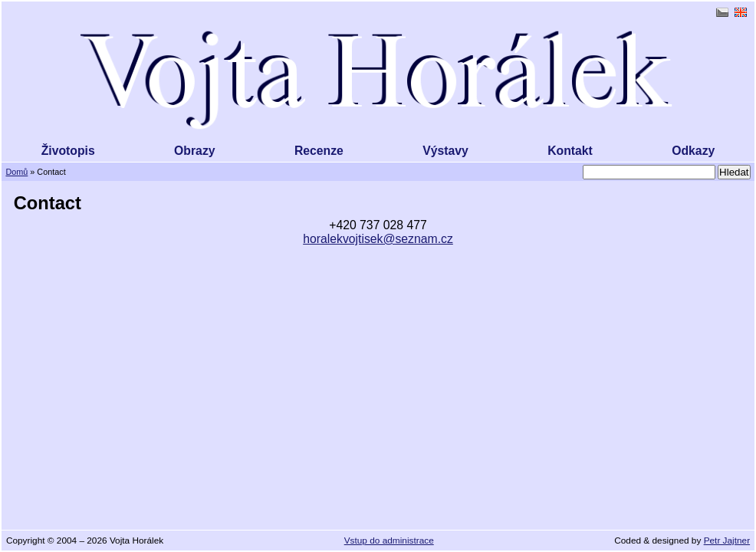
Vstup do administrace (389, 540)
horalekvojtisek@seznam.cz (378, 239)
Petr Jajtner (727, 540)
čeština (722, 12)
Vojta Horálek (378, 80)
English (741, 12)
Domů (16, 172)
